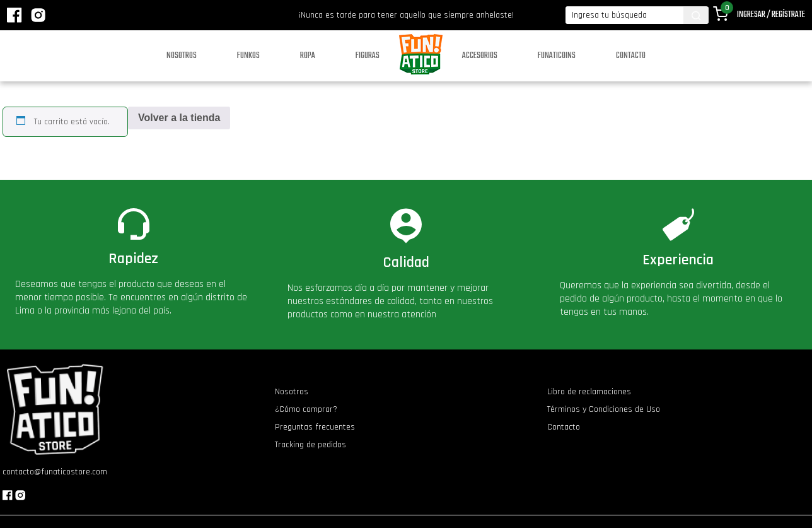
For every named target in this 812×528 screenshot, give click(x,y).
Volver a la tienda (179, 118)
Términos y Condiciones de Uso (604, 409)
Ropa (308, 56)
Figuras (368, 56)
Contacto (631, 56)
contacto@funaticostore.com (55, 472)
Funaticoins (557, 56)
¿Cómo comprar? (306, 409)
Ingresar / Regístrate (771, 15)
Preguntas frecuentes (315, 427)
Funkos (248, 56)
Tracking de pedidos (310, 445)
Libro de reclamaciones (589, 392)
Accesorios (480, 56)
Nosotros (182, 56)
